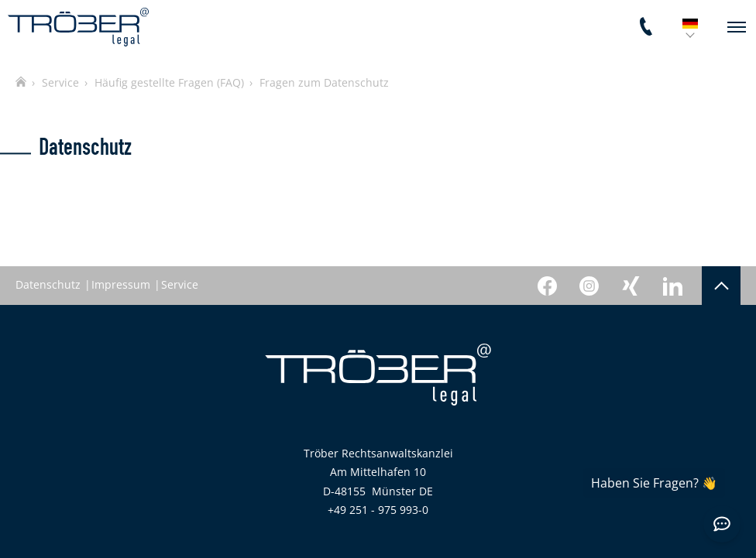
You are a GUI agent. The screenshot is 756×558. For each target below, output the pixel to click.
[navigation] (737, 27)
